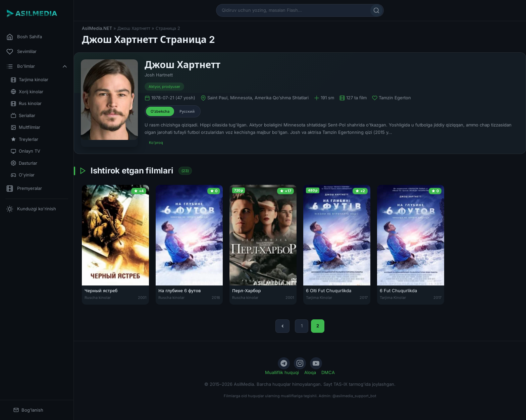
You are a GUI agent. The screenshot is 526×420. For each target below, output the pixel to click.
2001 (142, 298)
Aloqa (310, 372)
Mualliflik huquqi (282, 372)
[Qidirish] (376, 10)
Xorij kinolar (27, 92)
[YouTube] (316, 363)
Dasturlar (24, 163)
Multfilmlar (25, 127)
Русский (187, 111)
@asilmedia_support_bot (354, 396)
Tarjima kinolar (30, 80)
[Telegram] (284, 363)
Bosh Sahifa (24, 37)
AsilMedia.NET (97, 28)
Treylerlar (24, 139)
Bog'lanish (28, 410)
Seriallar (23, 116)
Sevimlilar (21, 52)
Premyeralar (24, 189)
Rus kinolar (26, 103)
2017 (364, 298)
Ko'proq (156, 143)
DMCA (328, 372)
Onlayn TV (25, 151)
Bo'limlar (37, 66)
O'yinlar (23, 175)
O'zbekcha (160, 111)
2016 (216, 298)
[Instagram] (300, 363)
